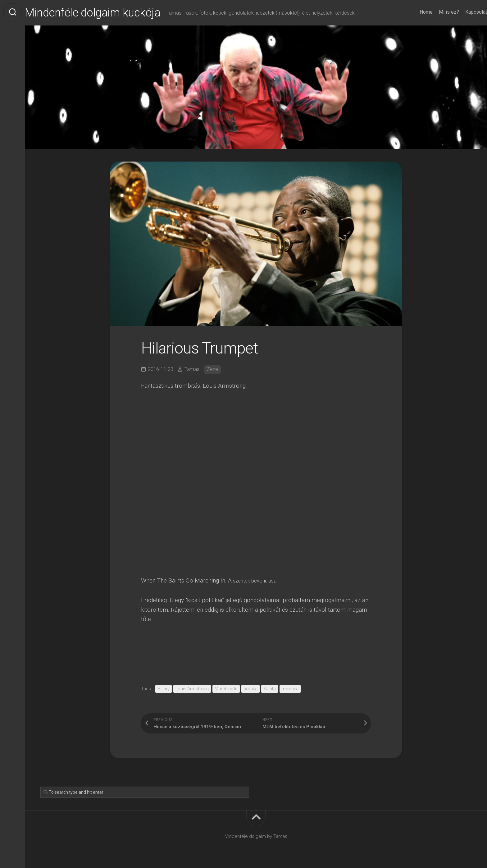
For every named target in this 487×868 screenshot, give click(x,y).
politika (250, 689)
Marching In (226, 689)
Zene (212, 369)
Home (414, 12)
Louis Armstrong (192, 689)
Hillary (164, 689)
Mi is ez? (437, 12)
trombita (290, 689)
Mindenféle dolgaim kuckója (105, 13)
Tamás (192, 369)
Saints (270, 689)
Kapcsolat (464, 12)
